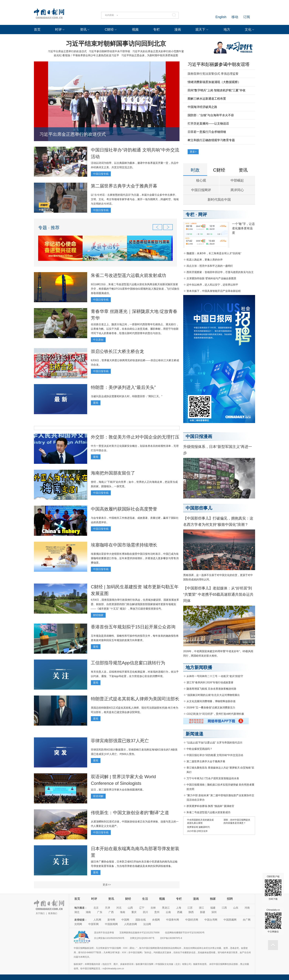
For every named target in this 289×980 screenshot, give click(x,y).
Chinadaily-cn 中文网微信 (273, 921)
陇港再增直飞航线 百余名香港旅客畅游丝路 (211, 689)
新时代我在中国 (219, 200)
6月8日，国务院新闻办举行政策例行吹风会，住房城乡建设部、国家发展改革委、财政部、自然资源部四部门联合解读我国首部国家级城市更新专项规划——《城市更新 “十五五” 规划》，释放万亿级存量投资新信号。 (135, 604)
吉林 (153, 908)
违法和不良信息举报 (104, 933)
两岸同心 (237, 190)
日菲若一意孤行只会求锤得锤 (207, 132)
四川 (145, 912)
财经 (128, 899)
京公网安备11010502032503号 (109, 938)
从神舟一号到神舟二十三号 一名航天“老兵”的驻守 (215, 676)
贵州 (157, 912)
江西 (224, 908)
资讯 (83, 30)
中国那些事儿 (199, 508)
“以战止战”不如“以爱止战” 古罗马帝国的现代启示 (214, 743)
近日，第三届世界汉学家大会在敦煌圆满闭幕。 (118, 790)
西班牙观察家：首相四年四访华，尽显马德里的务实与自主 (220, 272)
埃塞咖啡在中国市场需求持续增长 (124, 545)
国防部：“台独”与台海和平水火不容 (211, 115)
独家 (213, 899)
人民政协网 (130, 924)
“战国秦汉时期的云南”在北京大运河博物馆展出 (213, 695)
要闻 (96, 403)
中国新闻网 (111, 924)
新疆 (203, 912)
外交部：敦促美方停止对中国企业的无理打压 (135, 437)
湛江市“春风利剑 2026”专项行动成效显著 (210, 682)
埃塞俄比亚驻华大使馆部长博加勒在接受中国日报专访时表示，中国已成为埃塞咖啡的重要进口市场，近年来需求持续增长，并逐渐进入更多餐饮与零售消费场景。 (135, 558)
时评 (58, 30)
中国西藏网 (230, 920)
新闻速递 (194, 734)
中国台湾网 (211, 920)
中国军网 (93, 924)
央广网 (247, 920)
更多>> (107, 885)
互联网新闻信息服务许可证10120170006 (139, 933)
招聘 (230, 899)
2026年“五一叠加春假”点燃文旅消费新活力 (211, 708)
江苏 (190, 908)
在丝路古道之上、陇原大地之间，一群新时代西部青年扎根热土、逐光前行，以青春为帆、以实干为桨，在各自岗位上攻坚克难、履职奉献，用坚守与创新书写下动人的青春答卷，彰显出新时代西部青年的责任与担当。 (135, 329)
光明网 (78, 924)
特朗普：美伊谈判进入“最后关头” (123, 387)
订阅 (247, 17)
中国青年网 (173, 920)
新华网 (111, 920)
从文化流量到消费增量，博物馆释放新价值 (211, 701)
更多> (193, 152)
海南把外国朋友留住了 (113, 473)
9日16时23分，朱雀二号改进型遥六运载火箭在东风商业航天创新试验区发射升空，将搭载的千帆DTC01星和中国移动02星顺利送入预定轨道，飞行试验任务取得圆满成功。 (135, 289)
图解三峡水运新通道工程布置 (207, 99)
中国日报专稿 (101, 174)
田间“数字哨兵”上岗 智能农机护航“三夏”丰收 (217, 90)
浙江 (201, 908)
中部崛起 (237, 180)
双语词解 (98, 796)
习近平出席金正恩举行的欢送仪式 (67, 51)
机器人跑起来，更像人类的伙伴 (205, 260)
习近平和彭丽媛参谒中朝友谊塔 (219, 64)
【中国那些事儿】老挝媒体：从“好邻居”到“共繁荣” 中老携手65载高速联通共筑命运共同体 (218, 594)
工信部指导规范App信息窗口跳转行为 (128, 663)
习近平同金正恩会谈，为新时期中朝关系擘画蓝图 (150, 55)
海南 (123, 912)
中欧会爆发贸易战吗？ (199, 749)
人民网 (97, 920)
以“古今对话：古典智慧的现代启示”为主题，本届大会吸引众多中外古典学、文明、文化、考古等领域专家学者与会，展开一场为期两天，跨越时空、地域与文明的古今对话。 (135, 199)
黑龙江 (166, 908)
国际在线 (141, 920)
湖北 (77, 912)
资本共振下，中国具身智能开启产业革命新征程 (214, 291)
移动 (235, 17)
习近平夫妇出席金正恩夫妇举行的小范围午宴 (158, 51)
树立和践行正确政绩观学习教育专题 (211, 140)
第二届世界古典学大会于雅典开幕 (124, 186)
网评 (203, 214)
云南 (168, 912)
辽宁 (142, 908)
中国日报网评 (201, 190)
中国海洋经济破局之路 (202, 107)
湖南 (88, 912)
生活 (145, 899)
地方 (227, 30)
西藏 (180, 912)
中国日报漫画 (199, 436)
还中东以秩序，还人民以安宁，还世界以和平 (212, 285)
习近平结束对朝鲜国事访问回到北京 (116, 44)
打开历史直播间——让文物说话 (208, 124)
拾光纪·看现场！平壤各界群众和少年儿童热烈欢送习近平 (86, 55)
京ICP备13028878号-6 (171, 938)
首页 (37, 30)
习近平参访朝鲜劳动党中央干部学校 (109, 51)
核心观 (201, 180)
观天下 (200, 30)
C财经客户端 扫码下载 (273, 888)
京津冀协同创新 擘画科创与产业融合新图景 (211, 278)
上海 (179, 908)
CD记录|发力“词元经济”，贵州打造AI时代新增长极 (215, 714)
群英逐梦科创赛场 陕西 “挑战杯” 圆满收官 (210, 806)
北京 (96, 908)
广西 (111, 912)
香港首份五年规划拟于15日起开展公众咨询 (133, 627)
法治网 (147, 924)
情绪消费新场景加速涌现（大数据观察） (214, 82)
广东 (100, 912)
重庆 (134, 912)
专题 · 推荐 (49, 228)
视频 (135, 30)
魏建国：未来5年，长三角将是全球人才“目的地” (214, 253)
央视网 (156, 920)
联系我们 (53, 913)
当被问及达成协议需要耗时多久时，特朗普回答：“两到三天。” (127, 396)
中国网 (125, 920)
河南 (247, 908)
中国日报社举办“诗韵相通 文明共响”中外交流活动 (215, 755)
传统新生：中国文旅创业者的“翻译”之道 (130, 813)
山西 (130, 908)
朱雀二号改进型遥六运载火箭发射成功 (128, 275)
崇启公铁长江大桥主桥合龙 (117, 351)
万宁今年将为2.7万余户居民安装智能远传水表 (213, 778)
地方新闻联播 (199, 667)
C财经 (109, 30)
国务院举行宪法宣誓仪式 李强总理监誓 (213, 74)
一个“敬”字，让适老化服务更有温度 (243, 228)
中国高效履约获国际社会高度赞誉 (124, 509)
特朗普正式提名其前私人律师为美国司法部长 (135, 699)
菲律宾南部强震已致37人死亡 (120, 741)
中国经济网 (192, 920)
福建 (213, 908)
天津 (107, 908)
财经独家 (98, 615)
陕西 (191, 912)
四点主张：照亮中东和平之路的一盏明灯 (210, 266)
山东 (236, 908)
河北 (119, 908)
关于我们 (40, 913)
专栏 (156, 30)
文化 (248, 30)
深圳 (214, 912)
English (221, 17)
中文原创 (98, 340)
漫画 (178, 30)
